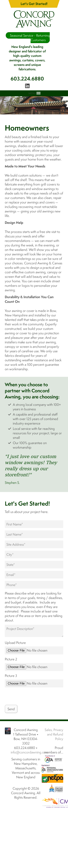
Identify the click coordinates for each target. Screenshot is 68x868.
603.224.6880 (27, 79)
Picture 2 (11, 659)
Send (11, 709)
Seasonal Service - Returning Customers (30, 38)
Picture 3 (11, 676)
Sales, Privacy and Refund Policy (54, 734)
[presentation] (29, 696)
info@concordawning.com (30, 752)
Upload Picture (15, 643)
